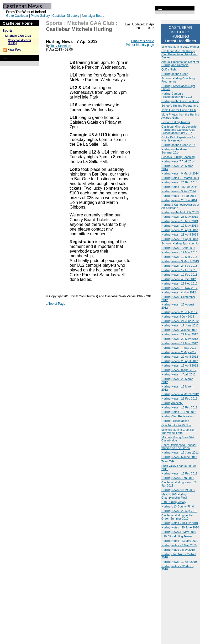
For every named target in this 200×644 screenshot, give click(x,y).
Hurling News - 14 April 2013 (180, 239)
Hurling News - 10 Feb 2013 (179, 275)
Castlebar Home (18, 23)
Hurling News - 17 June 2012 (180, 325)
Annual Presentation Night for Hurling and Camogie (180, 63)
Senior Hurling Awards (176, 122)
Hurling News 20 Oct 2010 (178, 490)
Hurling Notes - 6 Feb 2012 (179, 412)
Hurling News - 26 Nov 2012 (180, 283)
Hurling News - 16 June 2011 (180, 452)
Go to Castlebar (17, 16)
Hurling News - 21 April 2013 (180, 234)
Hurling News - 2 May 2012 (179, 352)
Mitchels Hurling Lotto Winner (180, 47)
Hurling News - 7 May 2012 (179, 348)
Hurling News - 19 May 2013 (180, 221)
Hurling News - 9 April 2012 (179, 370)
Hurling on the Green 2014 (178, 145)
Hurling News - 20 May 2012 (180, 339)
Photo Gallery (40, 16)
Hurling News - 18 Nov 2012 (180, 288)
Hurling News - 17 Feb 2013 (179, 270)
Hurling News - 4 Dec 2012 (179, 279)
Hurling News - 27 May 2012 (180, 334)
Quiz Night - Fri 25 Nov (176, 425)
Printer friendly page (140, 45)
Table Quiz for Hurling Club (179, 110)
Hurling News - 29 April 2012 (180, 357)
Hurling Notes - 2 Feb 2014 (179, 196)
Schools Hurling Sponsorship (180, 243)
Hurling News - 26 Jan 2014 (179, 200)
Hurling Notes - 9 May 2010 (179, 545)
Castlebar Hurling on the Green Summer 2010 (177, 517)
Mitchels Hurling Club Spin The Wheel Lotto (178, 431)
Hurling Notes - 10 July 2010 (180, 523)
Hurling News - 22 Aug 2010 (179, 511)
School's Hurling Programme (180, 106)
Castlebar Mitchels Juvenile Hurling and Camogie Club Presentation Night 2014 (179, 130)
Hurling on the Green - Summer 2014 (176, 151)
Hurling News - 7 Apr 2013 (178, 248)
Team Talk (168, 461)
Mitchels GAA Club (18, 36)
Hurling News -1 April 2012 (178, 374)
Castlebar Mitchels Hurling (79, 29)
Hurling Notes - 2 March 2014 (180, 178)
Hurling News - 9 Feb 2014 (179, 191)
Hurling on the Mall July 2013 (180, 212)
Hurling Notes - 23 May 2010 (180, 541)
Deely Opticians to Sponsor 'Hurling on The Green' (179, 446)
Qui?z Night (169, 69)
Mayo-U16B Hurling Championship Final (174, 496)
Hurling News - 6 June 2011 (179, 457)
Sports (8, 31)
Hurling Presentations (175, 421)
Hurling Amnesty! (172, 403)
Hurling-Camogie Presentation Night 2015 (177, 95)
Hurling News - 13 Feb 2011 (179, 473)
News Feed (14, 50)
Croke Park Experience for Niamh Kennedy (178, 139)
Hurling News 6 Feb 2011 (178, 478)
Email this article (143, 41)
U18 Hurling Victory (174, 502)
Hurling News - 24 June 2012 (180, 321)
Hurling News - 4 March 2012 (180, 394)
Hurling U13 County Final (178, 506)
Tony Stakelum (61, 46)
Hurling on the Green (175, 74)
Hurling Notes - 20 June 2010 (180, 527)
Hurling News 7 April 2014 (178, 161)
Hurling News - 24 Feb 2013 (179, 266)
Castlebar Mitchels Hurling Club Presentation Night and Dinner (180, 54)
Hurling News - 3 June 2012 (179, 330)
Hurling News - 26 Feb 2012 (179, 399)
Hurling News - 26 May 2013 (180, 217)
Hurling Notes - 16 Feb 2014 (180, 187)
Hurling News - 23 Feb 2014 (179, 182)
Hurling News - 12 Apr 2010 (179, 562)
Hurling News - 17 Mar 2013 (179, 252)
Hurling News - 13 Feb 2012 (179, 407)
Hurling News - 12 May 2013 (180, 226)
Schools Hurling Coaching (178, 157)
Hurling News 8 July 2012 (178, 316)
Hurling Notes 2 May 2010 (178, 550)
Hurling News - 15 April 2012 (180, 365)
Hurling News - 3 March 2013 (180, 261)
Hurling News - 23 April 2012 (180, 361)
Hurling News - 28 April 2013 (180, 230)
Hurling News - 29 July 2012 (180, 312)
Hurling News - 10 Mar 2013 (179, 257)
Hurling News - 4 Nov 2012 (179, 292)
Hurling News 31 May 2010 (179, 532)
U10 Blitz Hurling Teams (177, 536)
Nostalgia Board (93, 16)
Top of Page (57, 304)
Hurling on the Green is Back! (180, 101)
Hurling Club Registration (177, 416)
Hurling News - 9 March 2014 (180, 173)
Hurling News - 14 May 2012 (180, 343)
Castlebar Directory (66, 16)
